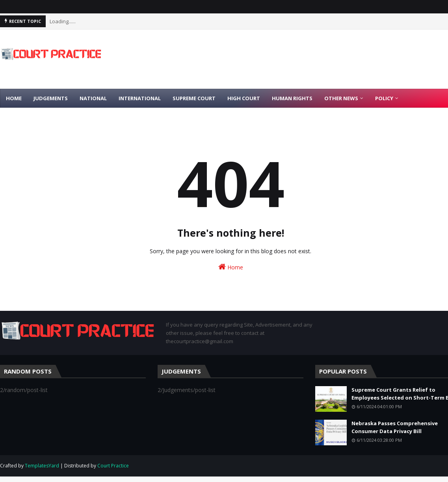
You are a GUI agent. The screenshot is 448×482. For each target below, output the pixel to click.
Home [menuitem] (14, 98)
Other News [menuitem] (341, 98)
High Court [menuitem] (244, 98)
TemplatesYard (42, 466)
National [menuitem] (93, 98)
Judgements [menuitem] (51, 98)
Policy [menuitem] (384, 98)
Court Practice (113, 466)
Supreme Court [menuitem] (194, 98)
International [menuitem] (140, 98)
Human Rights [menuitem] (292, 98)
